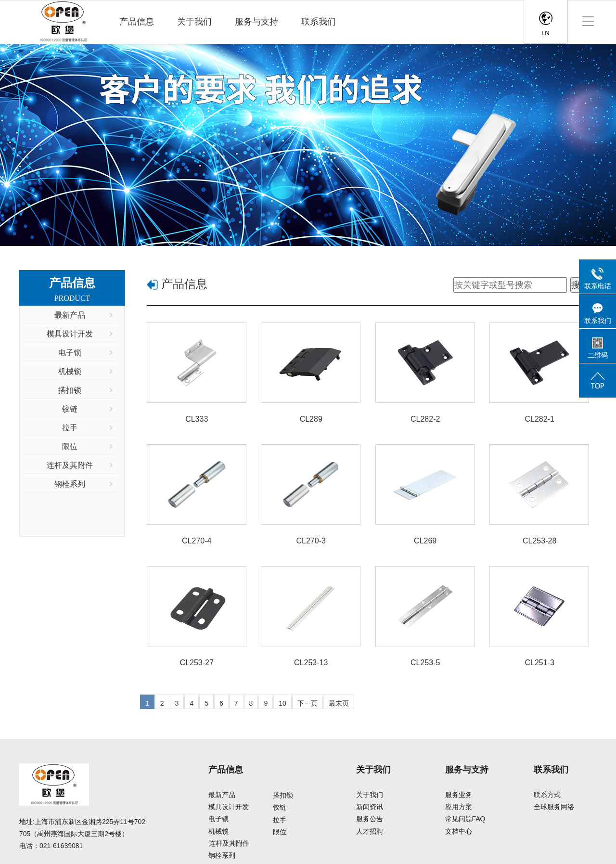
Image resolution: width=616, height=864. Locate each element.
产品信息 (137, 22)
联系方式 (547, 795)
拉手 (280, 820)
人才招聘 (370, 831)
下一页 (308, 703)
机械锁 (218, 831)
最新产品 (222, 795)
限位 (280, 832)
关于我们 (194, 22)
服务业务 (459, 795)
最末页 (339, 703)
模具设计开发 (229, 807)
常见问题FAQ (465, 819)
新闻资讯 (370, 807)
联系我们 (319, 22)
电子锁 (218, 819)
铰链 (280, 807)
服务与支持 (257, 22)
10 (282, 703)
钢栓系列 (222, 855)
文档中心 (459, 831)
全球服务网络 (554, 807)
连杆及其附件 (229, 843)
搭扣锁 (283, 795)
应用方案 (459, 807)
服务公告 (370, 819)
